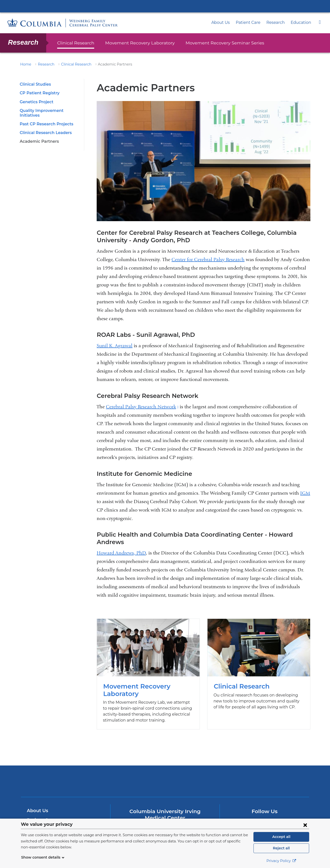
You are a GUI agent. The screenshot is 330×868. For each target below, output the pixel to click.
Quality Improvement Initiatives (49, 111)
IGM (305, 493)
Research (279, 22)
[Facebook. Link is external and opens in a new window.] (241, 816)
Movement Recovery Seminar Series (211, 43)
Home (25, 64)
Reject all (281, 848)
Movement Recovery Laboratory (133, 43)
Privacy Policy (281, 861)
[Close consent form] (305, 825)
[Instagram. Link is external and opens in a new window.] (288, 816)
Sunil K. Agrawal (115, 346)
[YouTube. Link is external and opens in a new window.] (273, 816)
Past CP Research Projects (45, 119)
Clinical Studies (34, 84)
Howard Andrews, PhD (121, 545)
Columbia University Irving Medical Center (165, 6)
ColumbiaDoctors (237, 774)
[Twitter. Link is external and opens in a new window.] (257, 816)
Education (302, 22)
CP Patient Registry (38, 93)
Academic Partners (38, 137)
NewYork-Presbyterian (165, 777)
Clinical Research (74, 43)
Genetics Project (35, 102)
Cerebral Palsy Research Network (142, 407)
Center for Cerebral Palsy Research (208, 260)
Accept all (281, 837)
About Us (228, 22)
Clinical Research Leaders (44, 128)
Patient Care (253, 22)
